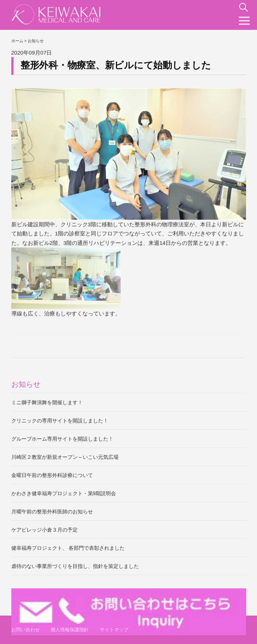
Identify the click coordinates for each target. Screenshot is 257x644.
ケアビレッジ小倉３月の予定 (44, 530)
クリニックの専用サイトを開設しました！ (60, 421)
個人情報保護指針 (70, 630)
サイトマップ (114, 630)
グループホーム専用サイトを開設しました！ (62, 439)
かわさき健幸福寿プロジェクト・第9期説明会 (64, 493)
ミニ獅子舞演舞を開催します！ (47, 402)
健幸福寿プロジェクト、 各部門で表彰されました (68, 548)
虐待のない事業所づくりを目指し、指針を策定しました (75, 566)
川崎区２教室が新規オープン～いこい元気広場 (65, 457)
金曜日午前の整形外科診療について (52, 475)
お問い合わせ (26, 630)
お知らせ (26, 384)
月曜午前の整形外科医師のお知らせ (52, 512)
